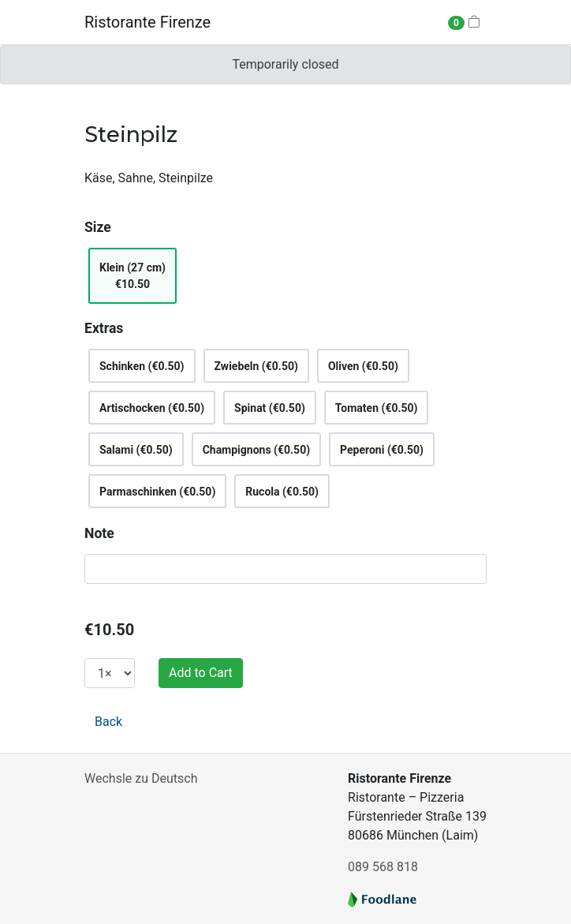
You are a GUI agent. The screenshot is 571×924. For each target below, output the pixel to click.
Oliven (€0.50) (363, 366)
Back (108, 722)
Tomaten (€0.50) (377, 408)
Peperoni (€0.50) (382, 450)
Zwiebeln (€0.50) (256, 366)
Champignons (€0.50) (256, 450)
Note (99, 533)
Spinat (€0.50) (270, 408)
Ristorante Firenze (147, 22)
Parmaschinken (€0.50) (157, 492)
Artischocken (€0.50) (152, 408)
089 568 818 (383, 867)
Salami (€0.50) (136, 450)
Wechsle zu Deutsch (141, 778)
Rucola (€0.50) (282, 492)
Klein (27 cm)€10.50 (132, 276)
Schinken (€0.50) (142, 366)
